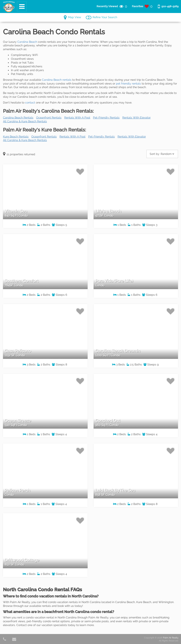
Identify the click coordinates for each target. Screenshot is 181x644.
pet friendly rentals (128, 84)
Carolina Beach (27, 42)
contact (30, 103)
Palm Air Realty (171, 638)
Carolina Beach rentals (57, 80)
